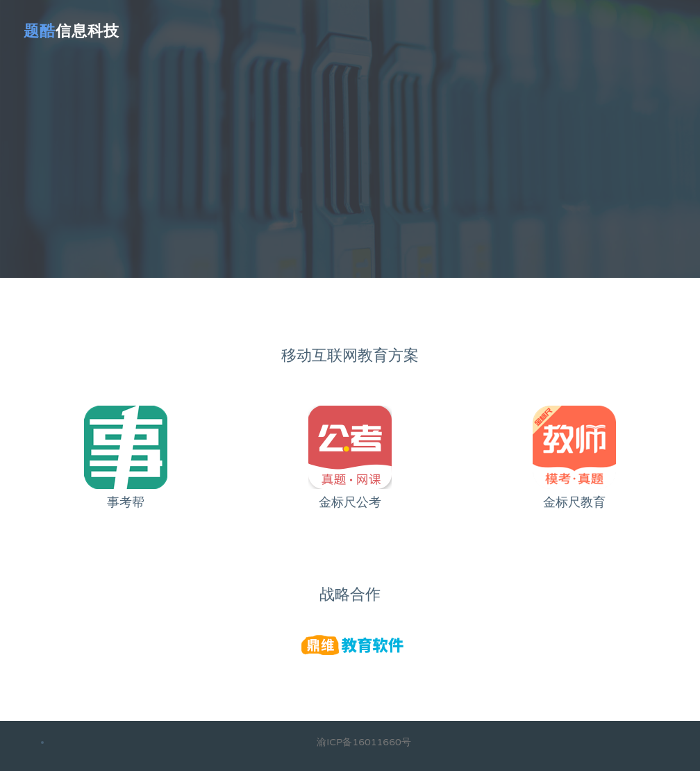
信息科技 (72, 31)
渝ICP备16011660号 (364, 742)
